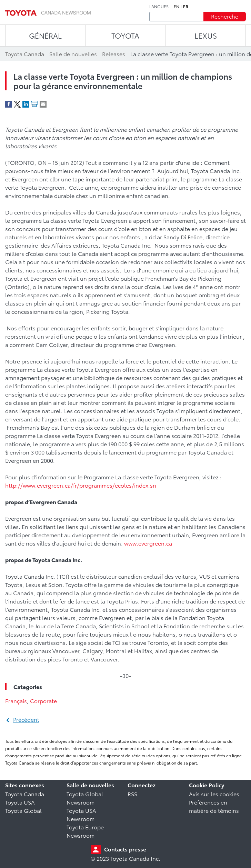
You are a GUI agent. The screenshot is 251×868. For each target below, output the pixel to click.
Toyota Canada (25, 794)
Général (45, 35)
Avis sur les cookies (214, 794)
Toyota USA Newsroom (81, 814)
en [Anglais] (177, 7)
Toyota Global (23, 810)
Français (16, 701)
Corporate (43, 701)
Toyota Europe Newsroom (85, 831)
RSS (132, 794)
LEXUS (206, 35)
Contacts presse (125, 849)
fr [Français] (186, 7)
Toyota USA (20, 802)
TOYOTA (125, 35)
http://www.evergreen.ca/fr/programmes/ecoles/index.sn (81, 485)
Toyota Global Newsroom (85, 798)
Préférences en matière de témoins (214, 806)
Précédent (26, 719)
